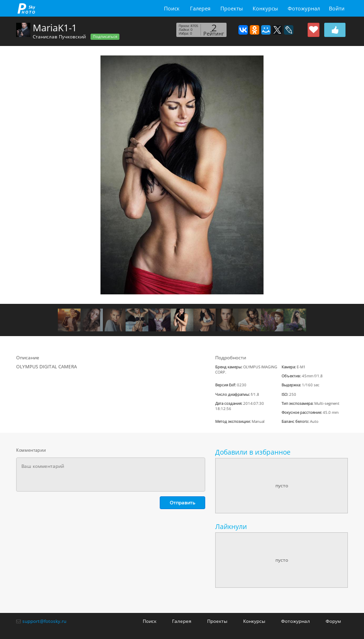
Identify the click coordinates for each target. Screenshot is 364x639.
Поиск (172, 8)
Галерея (200, 8)
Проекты (232, 8)
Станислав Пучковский (59, 37)
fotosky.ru (27, 8)
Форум (333, 621)
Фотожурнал (304, 8)
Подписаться (105, 37)
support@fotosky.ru (44, 621)
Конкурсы (265, 8)
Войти (337, 8)
